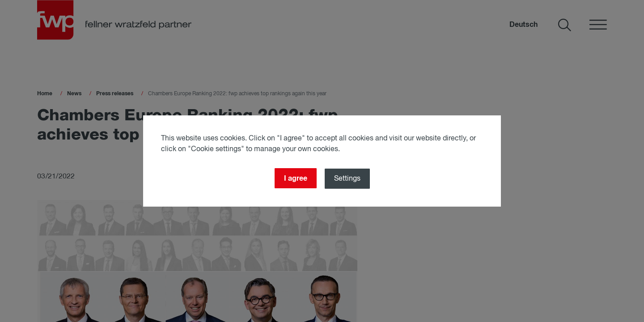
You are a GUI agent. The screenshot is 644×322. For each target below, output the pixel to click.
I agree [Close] (296, 178)
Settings (347, 179)
